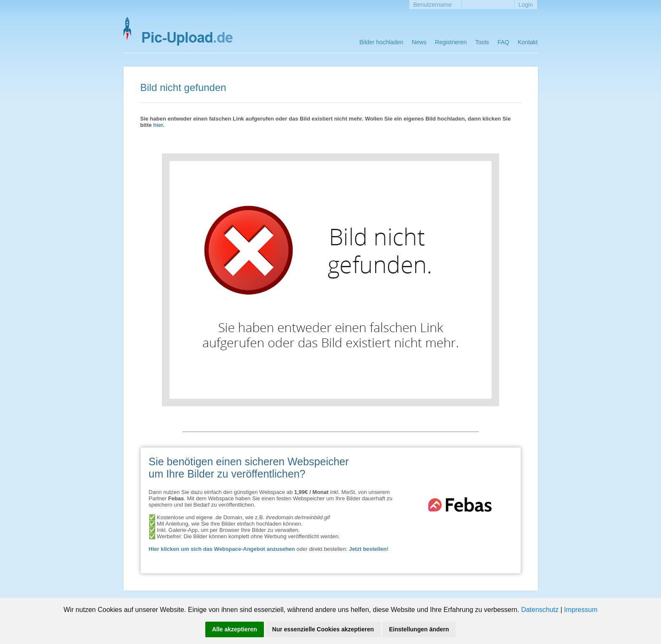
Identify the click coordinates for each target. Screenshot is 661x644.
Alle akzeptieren (235, 629)
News (419, 42)
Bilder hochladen (382, 42)
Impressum (581, 610)
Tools (482, 42)
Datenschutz (540, 610)
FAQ (503, 42)
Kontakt (528, 42)
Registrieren (451, 42)
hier (158, 125)
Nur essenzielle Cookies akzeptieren (323, 629)
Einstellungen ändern (419, 629)
